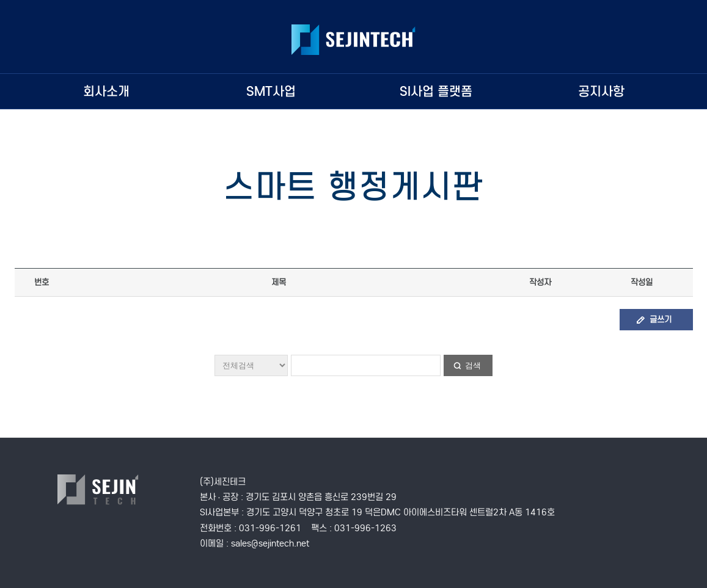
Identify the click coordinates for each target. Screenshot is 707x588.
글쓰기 (661, 320)
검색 (473, 365)
